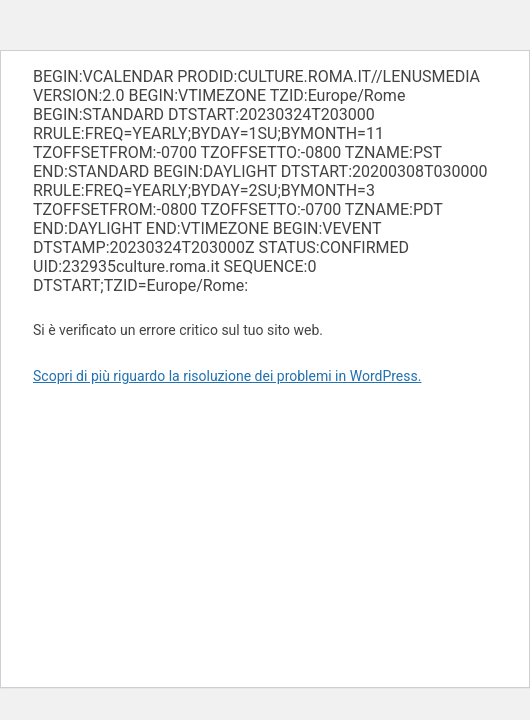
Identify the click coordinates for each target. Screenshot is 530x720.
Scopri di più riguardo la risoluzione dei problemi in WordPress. (227, 376)
